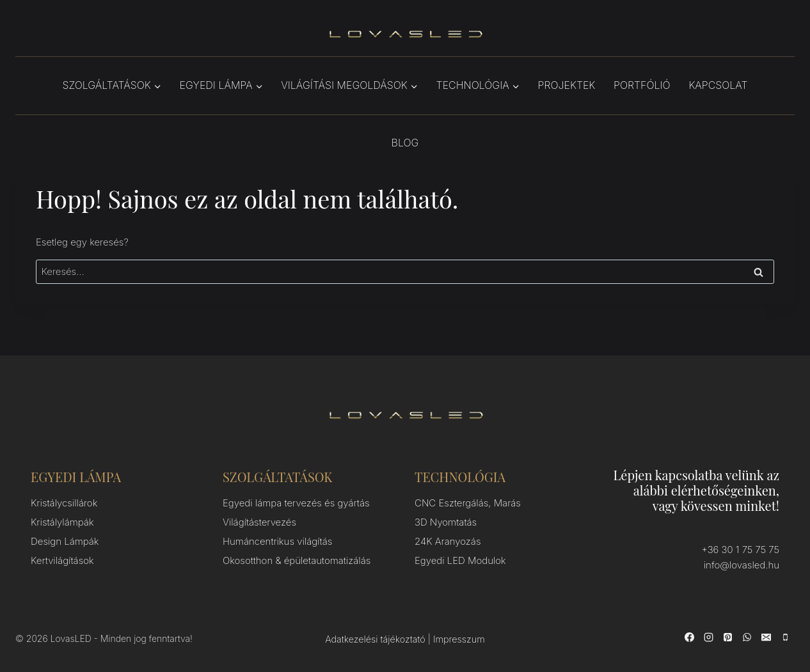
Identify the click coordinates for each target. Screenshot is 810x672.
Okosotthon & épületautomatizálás (297, 560)
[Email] (766, 637)
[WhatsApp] (747, 637)
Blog (405, 143)
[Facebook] (689, 637)
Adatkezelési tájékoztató (375, 639)
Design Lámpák (65, 541)
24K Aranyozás (448, 541)
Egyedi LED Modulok (460, 560)
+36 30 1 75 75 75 (740, 550)
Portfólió (642, 85)
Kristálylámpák (62, 522)
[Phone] (785, 637)
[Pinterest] (727, 637)
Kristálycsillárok (64, 503)
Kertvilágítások (62, 560)
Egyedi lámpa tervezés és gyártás (296, 503)
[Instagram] (708, 637)
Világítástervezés (259, 522)
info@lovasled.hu (742, 565)
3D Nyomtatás (446, 522)
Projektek (567, 85)
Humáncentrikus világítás (277, 541)
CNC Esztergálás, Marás (468, 503)
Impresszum (459, 639)
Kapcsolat (718, 85)
